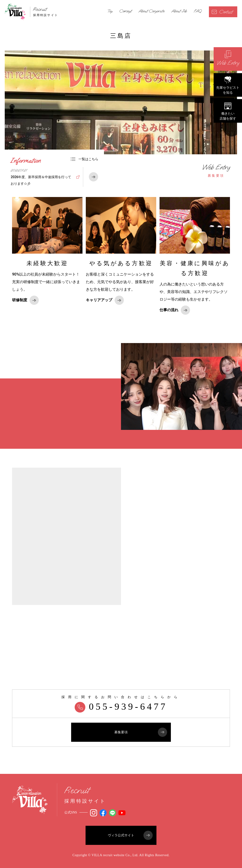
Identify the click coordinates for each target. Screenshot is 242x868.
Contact (222, 12)
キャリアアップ (105, 300)
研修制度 (25, 300)
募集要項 (216, 171)
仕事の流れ (175, 310)
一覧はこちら (84, 159)
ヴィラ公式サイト (130, 835)
